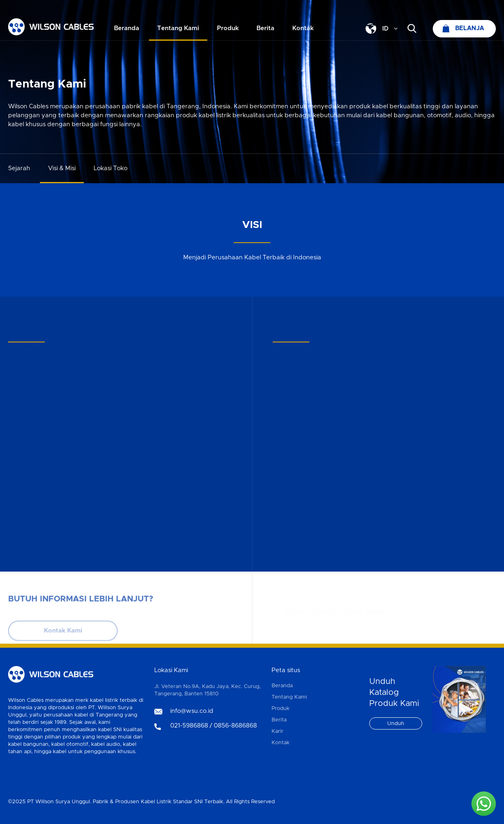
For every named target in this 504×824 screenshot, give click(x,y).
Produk (280, 709)
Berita (279, 720)
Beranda (282, 686)
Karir (277, 731)
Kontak (280, 743)
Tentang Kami (289, 697)
